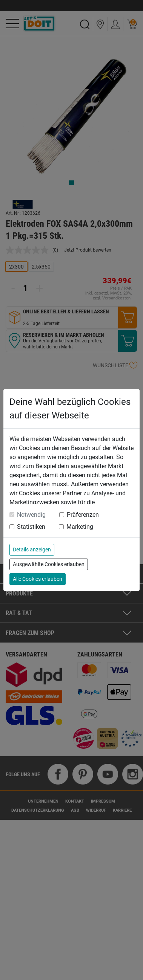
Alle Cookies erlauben (38, 579)
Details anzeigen (32, 550)
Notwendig (31, 515)
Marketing (80, 527)
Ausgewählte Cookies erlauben (49, 564)
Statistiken (31, 527)
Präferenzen (83, 515)
